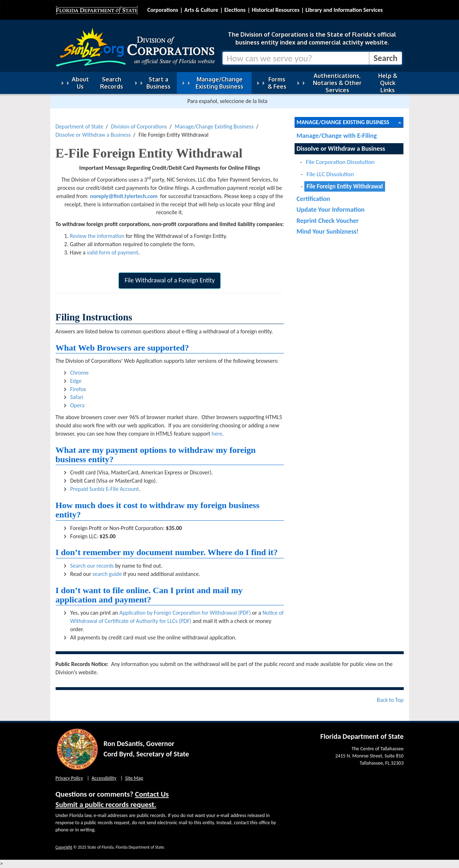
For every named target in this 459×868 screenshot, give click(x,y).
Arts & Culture (201, 10)
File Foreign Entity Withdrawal (345, 186)
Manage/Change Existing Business (214, 126)
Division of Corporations (139, 126)
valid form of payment (113, 252)
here (217, 434)
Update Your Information (331, 209)
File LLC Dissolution (330, 174)
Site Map (134, 778)
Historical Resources (275, 10)
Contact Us (152, 794)
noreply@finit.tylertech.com (124, 196)
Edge (76, 381)
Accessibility (104, 778)
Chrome (79, 373)
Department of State (79, 126)
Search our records (92, 566)
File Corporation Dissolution (340, 162)
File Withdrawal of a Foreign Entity (170, 280)
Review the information (97, 236)
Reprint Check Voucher (327, 220)
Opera (78, 405)
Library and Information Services (344, 10)
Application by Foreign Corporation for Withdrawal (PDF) (185, 613)
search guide (107, 574)
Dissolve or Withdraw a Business (93, 135)
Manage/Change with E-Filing (337, 135)
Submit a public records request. (106, 804)
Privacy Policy (69, 778)
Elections (235, 10)
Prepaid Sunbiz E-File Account (105, 489)
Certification (313, 199)
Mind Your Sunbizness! (327, 231)
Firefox (78, 389)
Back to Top (390, 700)
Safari (77, 397)
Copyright (64, 847)
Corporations (163, 10)
